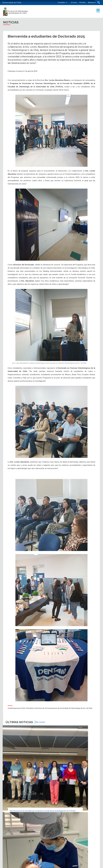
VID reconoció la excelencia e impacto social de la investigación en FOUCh (19, 754)
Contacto (14, 791)
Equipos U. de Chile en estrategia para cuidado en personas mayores (51, 755)
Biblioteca (89, 784)
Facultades (61, 2)
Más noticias (42, 723)
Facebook (86, 774)
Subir (8, 774)
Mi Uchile (82, 2)
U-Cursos (73, 2)
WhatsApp (96, 774)
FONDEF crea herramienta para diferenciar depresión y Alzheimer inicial (83, 755)
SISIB (48, 865)
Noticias (13, 784)
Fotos (51, 784)
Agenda (33, 784)
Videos (69, 784)
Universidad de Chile (61, 865)
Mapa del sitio (61, 791)
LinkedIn (91, 774)
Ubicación (37, 791)
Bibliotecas (91, 2)
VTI (52, 865)
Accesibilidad (87, 791)
